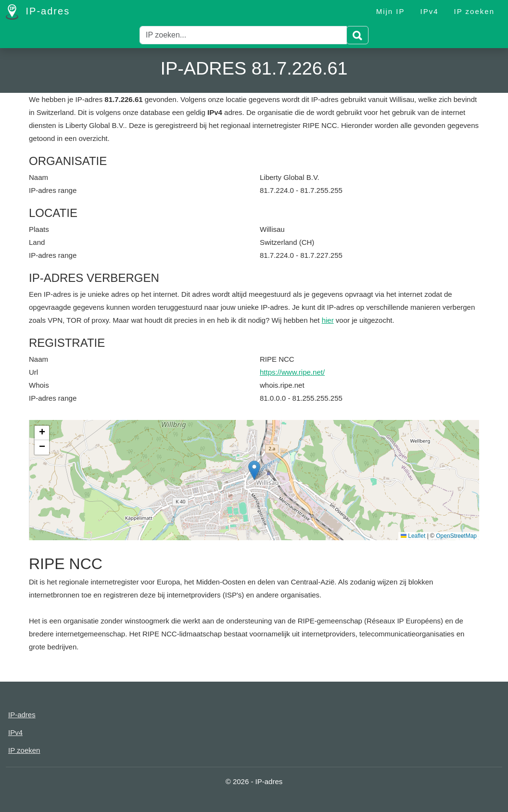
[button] (254, 470)
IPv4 (430, 11)
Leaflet (413, 536)
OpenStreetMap (456, 536)
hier (328, 320)
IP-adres (38, 12)
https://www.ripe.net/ (292, 372)
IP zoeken (474, 11)
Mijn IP (391, 11)
